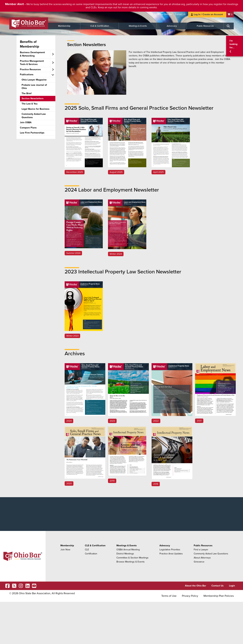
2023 (112, 421)
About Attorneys (202, 558)
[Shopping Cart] (230, 14)
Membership (64, 26)
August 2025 (116, 172)
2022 (156, 421)
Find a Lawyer (201, 550)
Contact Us (180, 14)
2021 (199, 421)
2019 (112, 481)
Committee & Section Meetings (132, 558)
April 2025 (158, 172)
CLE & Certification (100, 26)
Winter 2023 (72, 336)
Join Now (65, 550)
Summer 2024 (73, 253)
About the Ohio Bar (163, 14)
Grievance (199, 562)
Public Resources (205, 26)
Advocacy (172, 26)
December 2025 (75, 172)
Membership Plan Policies (219, 596)
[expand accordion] (53, 54)
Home (15, 32)
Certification (91, 554)
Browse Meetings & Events (131, 562)
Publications (52, 32)
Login (232, 586)
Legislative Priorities (170, 550)
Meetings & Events (138, 26)
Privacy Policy (190, 596)
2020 (69, 484)
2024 (69, 421)
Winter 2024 (116, 254)
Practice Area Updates (171, 554)
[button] (235, 46)
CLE (87, 550)
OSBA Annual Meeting (128, 550)
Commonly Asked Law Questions (211, 554)
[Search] (229, 26)
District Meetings (125, 554)
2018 (156, 484)
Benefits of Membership (33, 32)
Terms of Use (169, 596)
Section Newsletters (71, 32)
